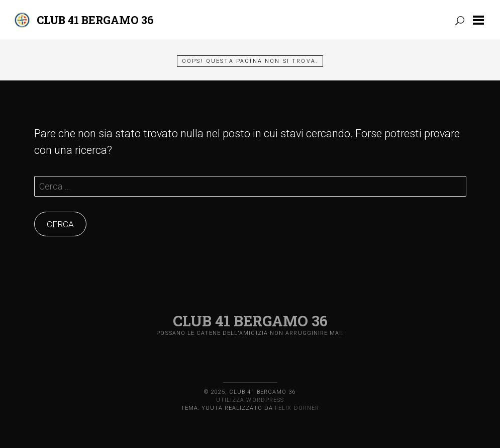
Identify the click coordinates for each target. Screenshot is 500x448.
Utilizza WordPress (250, 400)
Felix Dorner (297, 408)
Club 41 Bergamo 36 (95, 20)
